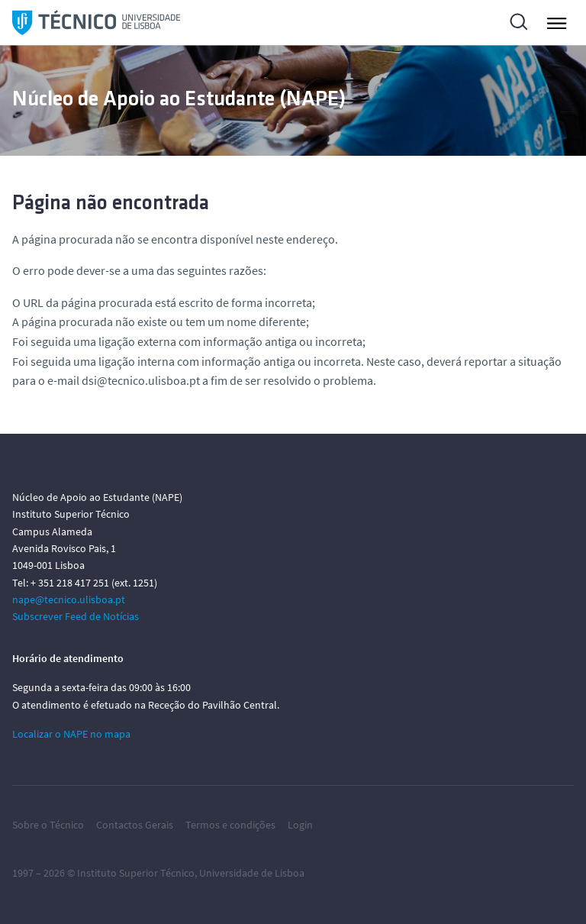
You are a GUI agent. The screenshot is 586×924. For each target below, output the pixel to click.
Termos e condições (230, 825)
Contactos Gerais (135, 825)
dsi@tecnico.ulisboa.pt (141, 380)
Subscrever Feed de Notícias (76, 616)
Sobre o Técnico (48, 825)
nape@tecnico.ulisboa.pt (69, 599)
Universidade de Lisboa (252, 873)
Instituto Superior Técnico (136, 873)
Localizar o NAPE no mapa (71, 734)
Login (300, 825)
